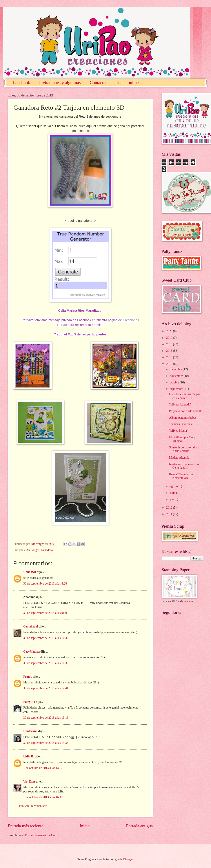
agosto (174, 486)
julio (173, 493)
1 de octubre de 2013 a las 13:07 (43, 768)
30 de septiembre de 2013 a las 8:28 (45, 584)
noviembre (177, 376)
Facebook (22, 83)
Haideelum (30, 731)
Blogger (128, 859)
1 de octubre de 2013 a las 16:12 (43, 797)
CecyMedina (31, 652)
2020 (170, 331)
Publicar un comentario (33, 806)
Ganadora (47, 550)
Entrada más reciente (25, 826)
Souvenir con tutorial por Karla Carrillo (184, 449)
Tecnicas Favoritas (180, 424)
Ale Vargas (33, 550)
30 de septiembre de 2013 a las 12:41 (46, 688)
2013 (170, 364)
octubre (175, 382)
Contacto (98, 83)
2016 (170, 344)
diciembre (176, 369)
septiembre (177, 389)
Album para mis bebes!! (184, 418)
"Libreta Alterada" (180, 404)
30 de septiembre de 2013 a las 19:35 (46, 743)
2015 (170, 351)
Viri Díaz (29, 782)
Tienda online (127, 83)
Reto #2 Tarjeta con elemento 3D (181, 476)
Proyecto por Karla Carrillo (186, 411)
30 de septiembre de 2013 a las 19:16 (46, 718)
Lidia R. (29, 756)
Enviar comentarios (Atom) (42, 835)
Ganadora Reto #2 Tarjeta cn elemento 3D (185, 396)
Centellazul (31, 626)
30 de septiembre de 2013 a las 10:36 (46, 638)
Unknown (30, 572)
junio (173, 499)
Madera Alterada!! (180, 458)
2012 (170, 508)
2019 (170, 338)
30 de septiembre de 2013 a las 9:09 (45, 613)
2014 (170, 357)
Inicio (85, 826)
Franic (28, 677)
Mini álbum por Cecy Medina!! (182, 439)
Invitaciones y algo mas (60, 83)
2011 (170, 514)
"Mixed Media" (178, 431)
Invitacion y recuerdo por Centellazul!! (184, 466)
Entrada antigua (139, 826)
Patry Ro (29, 702)
